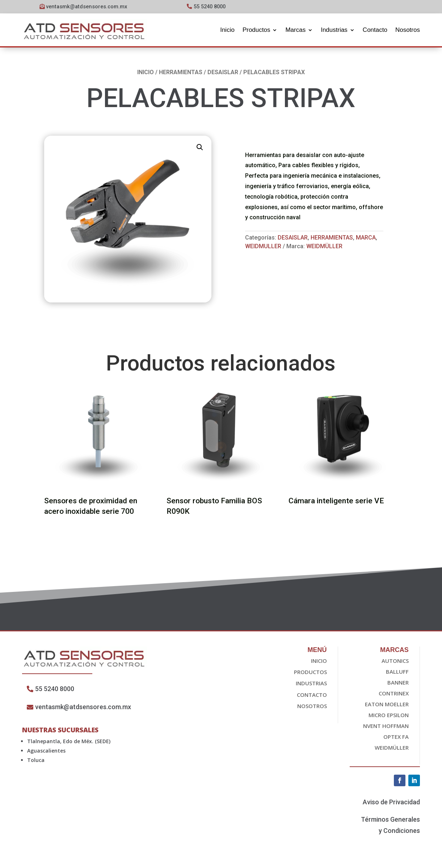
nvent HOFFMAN (386, 727)
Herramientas (181, 73)
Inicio (227, 30)
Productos (256, 30)
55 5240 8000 (211, 7)
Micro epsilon (389, 716)
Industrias (334, 30)
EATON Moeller (387, 705)
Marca (366, 239)
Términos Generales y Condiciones (390, 826)
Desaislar (223, 73)
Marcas (295, 30)
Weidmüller (324, 247)
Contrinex (394, 694)
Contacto (375, 30)
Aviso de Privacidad (391, 803)
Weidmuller (263, 247)
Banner (398, 683)
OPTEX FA (396, 737)
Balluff (397, 672)
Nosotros (408, 30)
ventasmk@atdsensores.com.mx (87, 7)
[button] (200, 148)
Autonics (395, 661)
